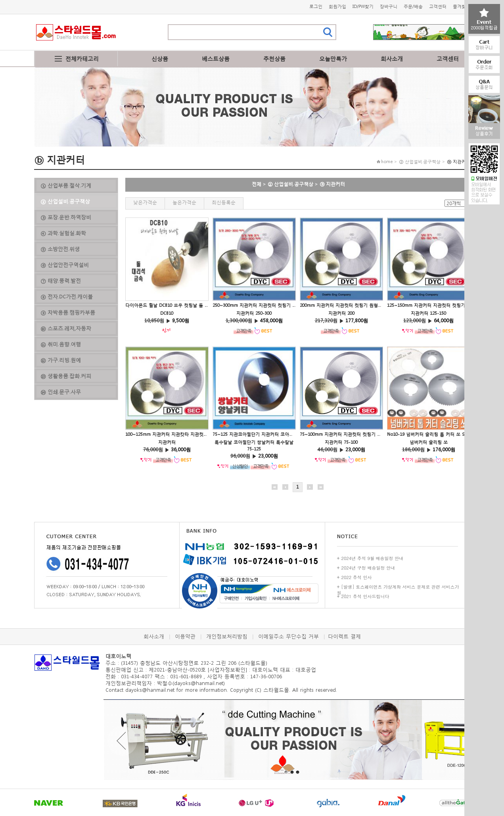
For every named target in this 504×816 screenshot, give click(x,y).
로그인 (316, 7)
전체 (257, 184)
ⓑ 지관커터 (332, 184)
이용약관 (185, 636)
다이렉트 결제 (344, 636)
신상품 (160, 59)
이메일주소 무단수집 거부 (288, 636)
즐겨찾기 (462, 7)
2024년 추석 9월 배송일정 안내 (373, 558)
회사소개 (392, 59)
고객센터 (438, 7)
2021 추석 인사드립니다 (365, 596)
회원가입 (337, 7)
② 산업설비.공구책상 (290, 184)
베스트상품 (216, 59)
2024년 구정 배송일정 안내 (368, 568)
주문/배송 (413, 7)
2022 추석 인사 (357, 577)
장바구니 (389, 7)
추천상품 (274, 59)
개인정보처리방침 (227, 636)
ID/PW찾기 (363, 7)
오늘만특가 (333, 59)
